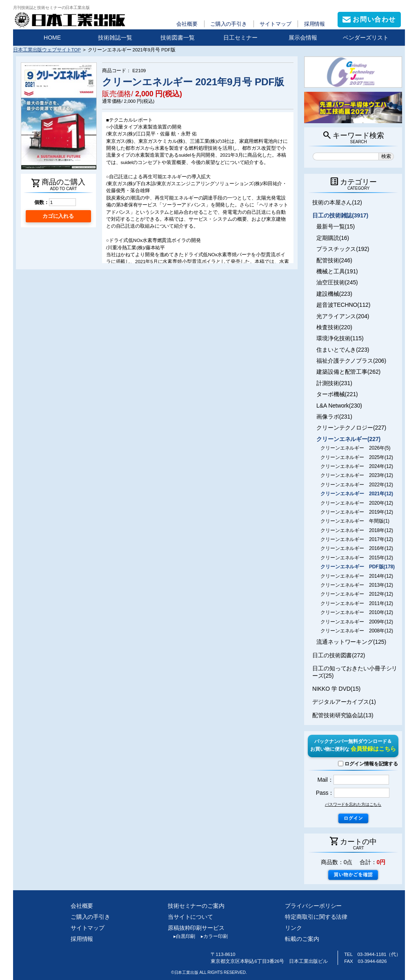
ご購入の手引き (229, 24)
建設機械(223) (334, 294)
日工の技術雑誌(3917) (340, 215)
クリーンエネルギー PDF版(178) (358, 567)
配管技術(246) (334, 260)
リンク (293, 928)
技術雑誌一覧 (115, 38)
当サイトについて (190, 917)
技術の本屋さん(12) (337, 202)
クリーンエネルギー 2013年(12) (357, 585)
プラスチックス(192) (343, 249)
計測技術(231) (334, 383)
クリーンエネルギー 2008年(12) (357, 631)
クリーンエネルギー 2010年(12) (357, 612)
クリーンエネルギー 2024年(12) (357, 466)
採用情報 (315, 24)
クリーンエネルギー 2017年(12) (357, 539)
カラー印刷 (211, 936)
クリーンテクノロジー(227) (351, 428)
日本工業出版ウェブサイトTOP (47, 50)
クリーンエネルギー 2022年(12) (357, 485)
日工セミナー (240, 38)
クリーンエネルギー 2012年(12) (357, 594)
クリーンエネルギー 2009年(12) (357, 622)
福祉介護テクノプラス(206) (351, 361)
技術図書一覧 (178, 38)
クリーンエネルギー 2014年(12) (357, 576)
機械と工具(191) (337, 271)
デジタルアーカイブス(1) (344, 702)
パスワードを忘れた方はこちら (353, 804)
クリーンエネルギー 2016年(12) (357, 548)
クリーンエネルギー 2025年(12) (357, 457)
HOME (52, 38)
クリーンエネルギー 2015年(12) (357, 558)
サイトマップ (275, 24)
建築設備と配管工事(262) (348, 372)
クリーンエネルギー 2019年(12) (357, 512)
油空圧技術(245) (337, 282)
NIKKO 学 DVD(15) (336, 689)
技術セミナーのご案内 (196, 906)
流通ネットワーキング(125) (351, 642)
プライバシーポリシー (313, 906)
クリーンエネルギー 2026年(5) (355, 448)
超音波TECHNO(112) (343, 305)
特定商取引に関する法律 (316, 917)
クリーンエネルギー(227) (348, 439)
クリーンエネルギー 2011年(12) (357, 603)
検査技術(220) (334, 327)
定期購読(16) (333, 238)
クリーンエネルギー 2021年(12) (357, 494)
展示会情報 (303, 38)
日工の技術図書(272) (339, 655)
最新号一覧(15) (336, 226)
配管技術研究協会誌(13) (343, 715)
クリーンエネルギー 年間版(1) (355, 521)
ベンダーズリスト (366, 38)
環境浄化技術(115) (340, 338)
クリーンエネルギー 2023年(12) (357, 475)
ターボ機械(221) (337, 394)
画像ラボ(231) (334, 417)
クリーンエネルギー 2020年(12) (357, 503)
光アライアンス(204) (343, 316)
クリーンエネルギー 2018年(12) (357, 530)
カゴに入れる (58, 216)
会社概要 (187, 24)
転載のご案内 (302, 939)
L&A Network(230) (339, 406)
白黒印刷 (181, 936)
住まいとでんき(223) (343, 350)
